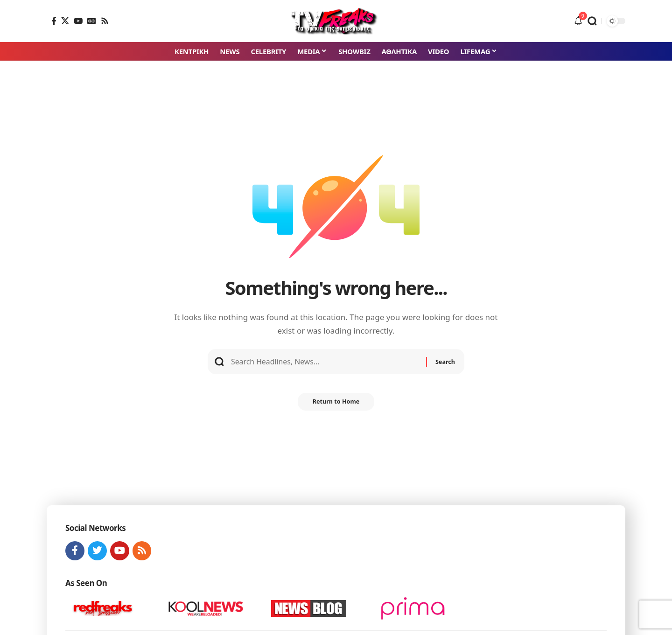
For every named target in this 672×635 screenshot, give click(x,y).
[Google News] (92, 21)
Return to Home (336, 405)
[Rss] (105, 21)
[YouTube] (78, 21)
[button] (592, 21)
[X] (65, 21)
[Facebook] (54, 21)
